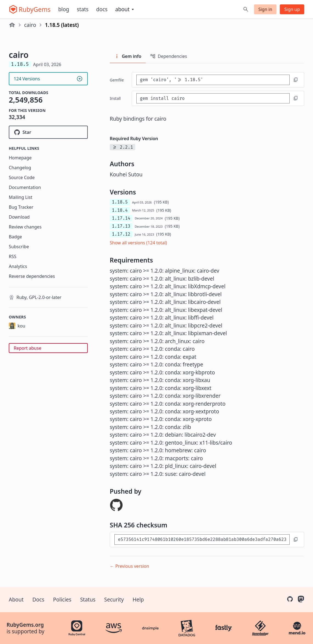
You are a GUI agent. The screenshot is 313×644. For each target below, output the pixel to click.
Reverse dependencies (32, 276)
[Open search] (246, 9)
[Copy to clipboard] (296, 80)
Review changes (25, 227)
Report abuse (27, 348)
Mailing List (21, 197)
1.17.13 (121, 226)
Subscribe (19, 247)
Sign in (265, 9)
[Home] (12, 25)
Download (19, 217)
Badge (15, 237)
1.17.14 (121, 218)
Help (138, 600)
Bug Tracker (21, 207)
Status (88, 600)
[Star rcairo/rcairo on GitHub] (48, 132)
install (115, 98)
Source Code (22, 177)
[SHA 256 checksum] (202, 539)
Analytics (18, 266)
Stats (83, 9)
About (16, 600)
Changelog (20, 168)
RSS (13, 256)
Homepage (20, 158)
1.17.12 (121, 234)
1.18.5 (120, 202)
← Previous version (129, 566)
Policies (62, 600)
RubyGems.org (25, 625)
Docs (102, 9)
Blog (64, 9)
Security (114, 600)
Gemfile (117, 80)
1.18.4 (120, 210)
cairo (30, 25)
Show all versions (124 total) (138, 243)
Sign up (292, 9)
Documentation (25, 187)
